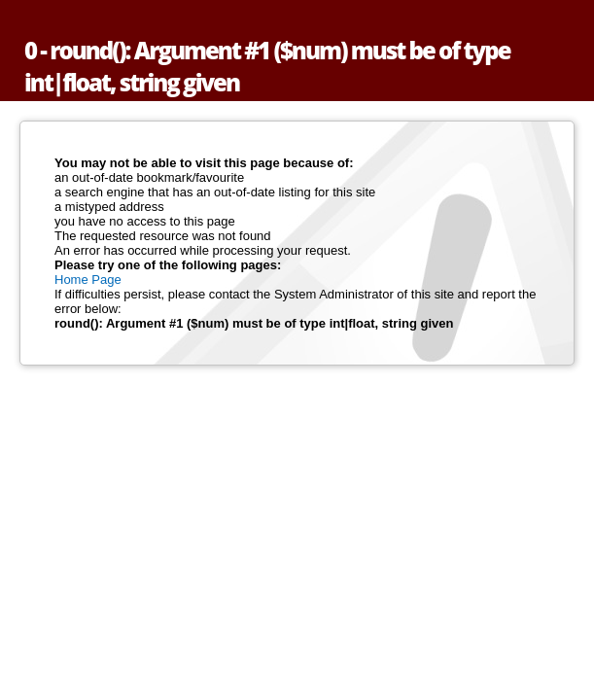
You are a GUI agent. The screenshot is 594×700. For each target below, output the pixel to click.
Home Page (88, 280)
